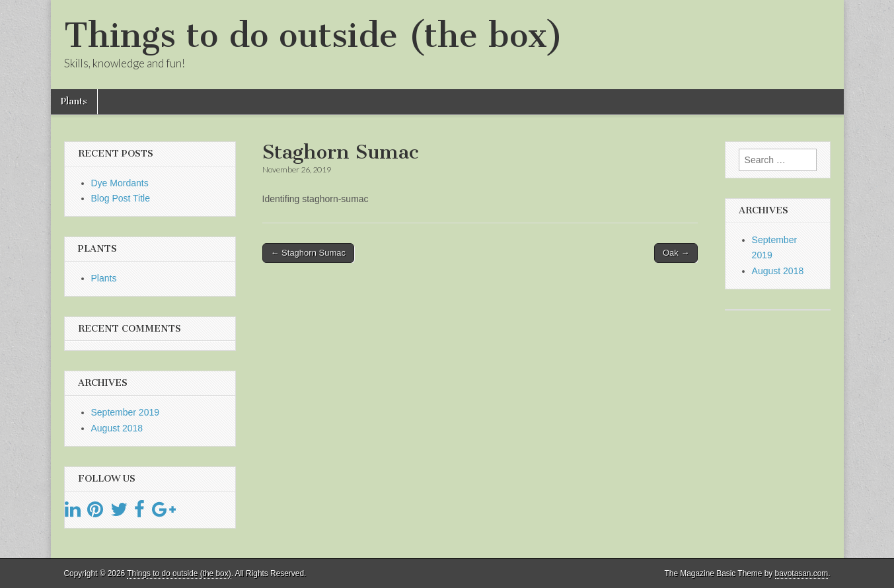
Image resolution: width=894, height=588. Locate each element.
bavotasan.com (802, 573)
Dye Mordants (120, 183)
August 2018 (117, 428)
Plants (74, 101)
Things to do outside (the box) (314, 35)
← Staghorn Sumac (308, 253)
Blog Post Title (121, 198)
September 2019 (126, 412)
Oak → (676, 253)
